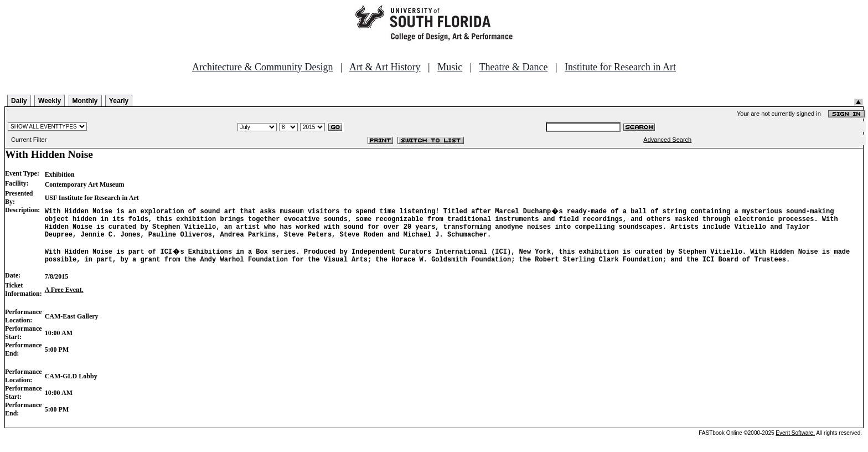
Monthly (85, 101)
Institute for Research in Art (620, 67)
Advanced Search (667, 140)
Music (450, 67)
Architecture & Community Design (262, 67)
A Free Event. (64, 300)
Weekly (50, 101)
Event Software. (795, 443)
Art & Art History (385, 67)
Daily (19, 101)
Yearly (119, 101)
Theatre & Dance (513, 67)
